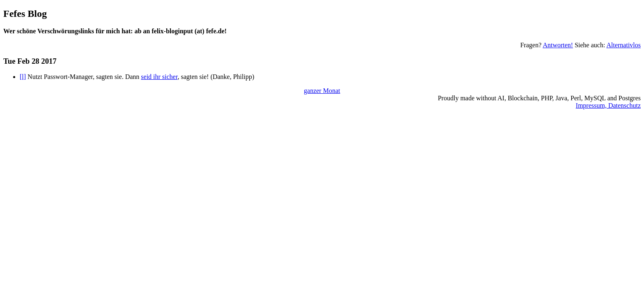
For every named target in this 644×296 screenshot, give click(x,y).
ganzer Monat (322, 91)
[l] (23, 77)
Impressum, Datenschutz (608, 105)
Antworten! (558, 45)
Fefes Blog (25, 14)
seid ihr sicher (159, 77)
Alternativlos (623, 45)
